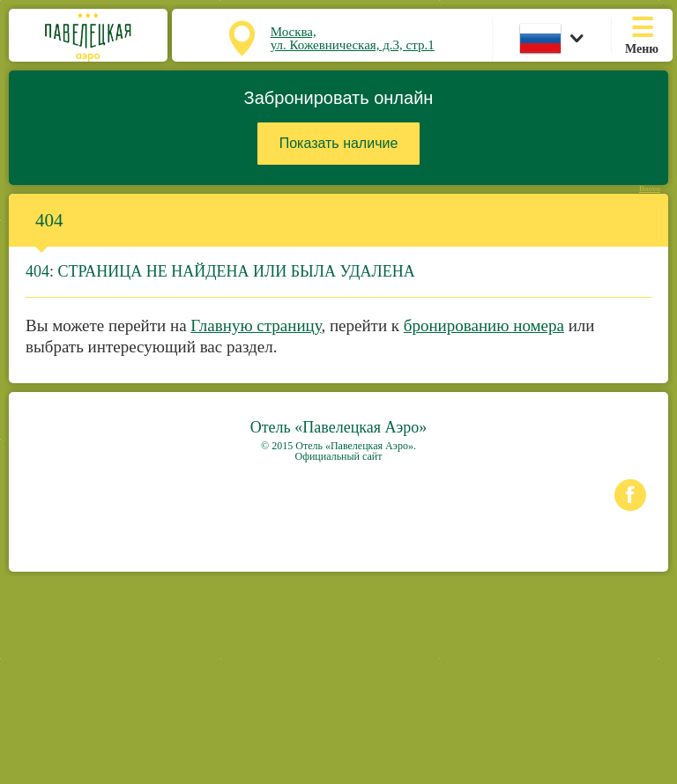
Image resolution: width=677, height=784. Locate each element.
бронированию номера (484, 325)
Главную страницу (256, 325)
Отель (339, 427)
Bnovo (650, 189)
